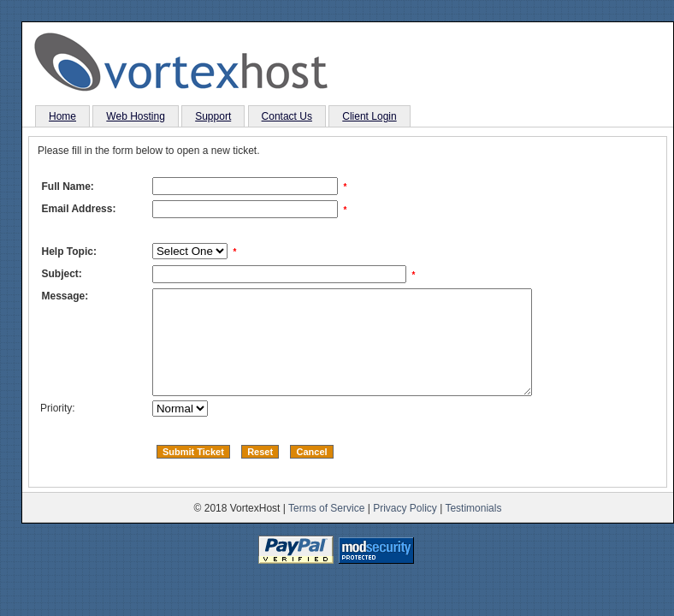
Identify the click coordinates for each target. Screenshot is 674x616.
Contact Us (287, 116)
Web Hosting (135, 116)
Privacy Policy (405, 529)
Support (213, 116)
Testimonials (473, 529)
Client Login (369, 116)
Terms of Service (326, 529)
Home (62, 116)
